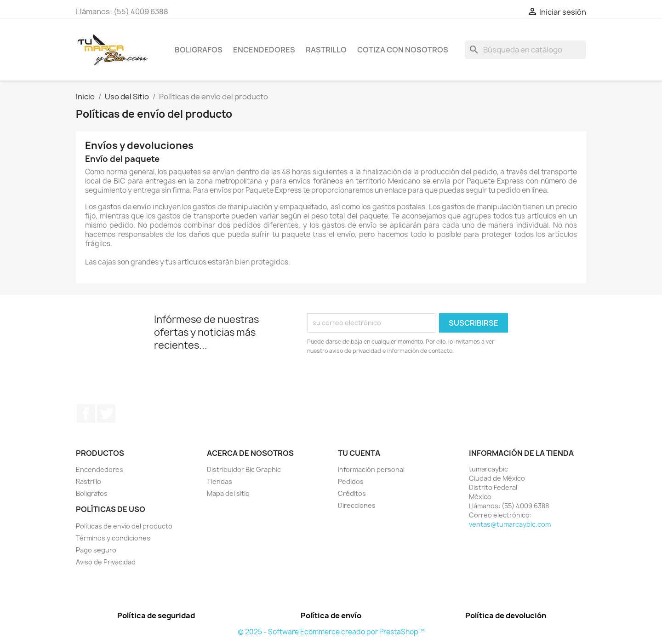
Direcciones (357, 505)
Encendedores (264, 50)
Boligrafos (199, 50)
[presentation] (384, 381)
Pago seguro (96, 550)
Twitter (106, 414)
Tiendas (220, 481)
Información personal (371, 469)
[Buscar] (525, 50)
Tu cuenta (359, 453)
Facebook (86, 414)
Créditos (352, 493)
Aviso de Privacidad (106, 562)
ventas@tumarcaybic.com (510, 524)
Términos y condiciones (113, 538)
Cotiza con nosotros (403, 50)
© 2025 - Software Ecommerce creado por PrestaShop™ (331, 632)
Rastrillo (326, 50)
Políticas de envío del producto (124, 526)
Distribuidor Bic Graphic (244, 469)
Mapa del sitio (228, 493)
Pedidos (351, 481)
